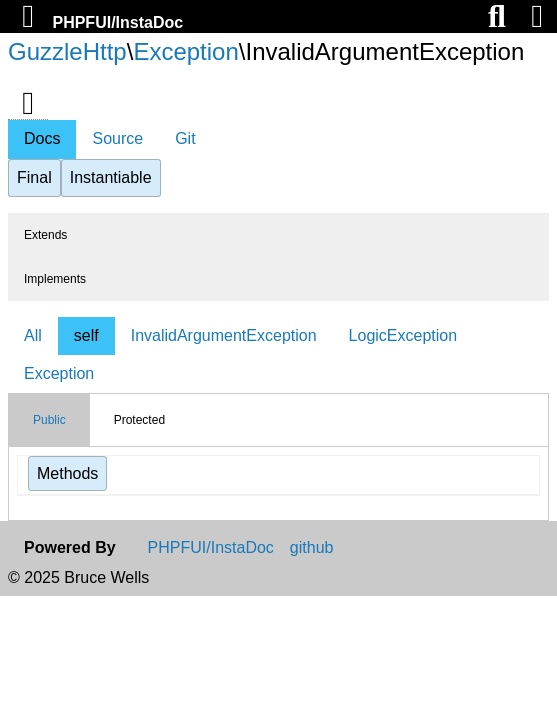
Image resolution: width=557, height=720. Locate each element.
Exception (185, 51)
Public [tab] (49, 420)
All (33, 335)
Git (185, 138)
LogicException (403, 335)
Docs (42, 138)
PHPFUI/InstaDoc (117, 22)
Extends (45, 235)
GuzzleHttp (67, 51)
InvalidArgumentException (224, 335)
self (86, 335)
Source (117, 138)
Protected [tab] (139, 420)
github (312, 548)
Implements (55, 279)
